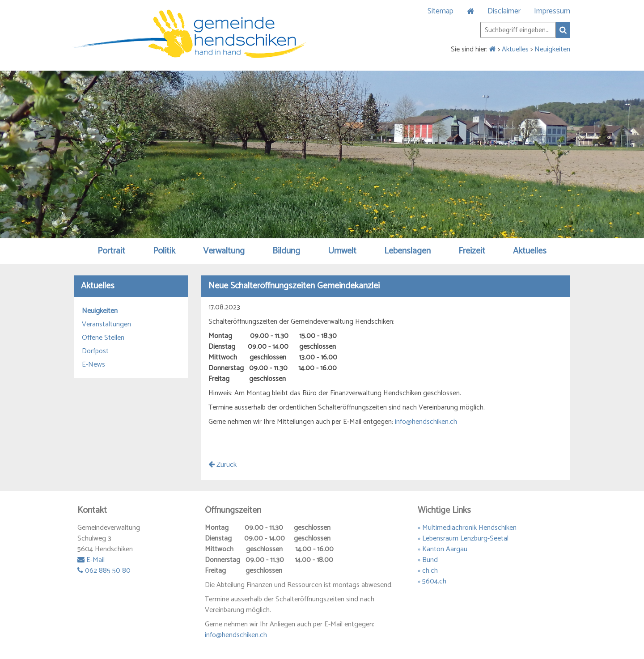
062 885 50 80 (104, 571)
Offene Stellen (103, 338)
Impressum (552, 11)
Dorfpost (95, 351)
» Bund (428, 560)
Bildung (286, 251)
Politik (164, 251)
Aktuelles (515, 49)
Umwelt (342, 251)
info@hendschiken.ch (426, 422)
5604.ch (434, 581)
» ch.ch (428, 571)
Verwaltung (224, 251)
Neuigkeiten (552, 49)
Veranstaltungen (106, 325)
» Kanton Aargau (443, 549)
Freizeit (472, 251)
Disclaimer (504, 11)
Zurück (222, 465)
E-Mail (91, 560)
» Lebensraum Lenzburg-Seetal (463, 539)
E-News (93, 365)
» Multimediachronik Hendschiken (467, 528)
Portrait (111, 251)
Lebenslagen (407, 251)
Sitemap (441, 11)
